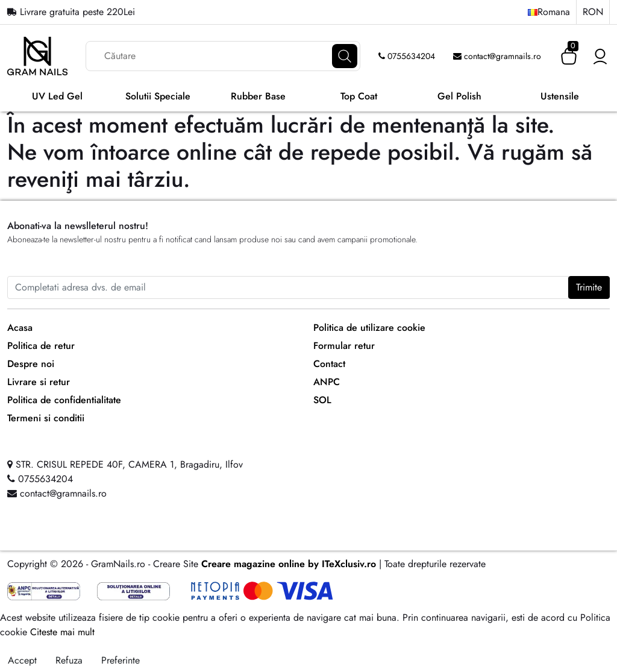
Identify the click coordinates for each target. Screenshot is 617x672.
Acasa (20, 328)
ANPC (327, 382)
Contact (329, 364)
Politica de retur (41, 346)
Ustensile (560, 96)
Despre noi (31, 364)
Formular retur (344, 346)
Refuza (69, 660)
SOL (322, 400)
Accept (22, 660)
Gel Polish (459, 96)
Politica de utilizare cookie (369, 328)
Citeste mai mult (62, 632)
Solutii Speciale (158, 96)
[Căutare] (345, 56)
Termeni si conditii (46, 418)
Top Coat (359, 96)
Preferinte (121, 660)
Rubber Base (258, 96)
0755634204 (407, 56)
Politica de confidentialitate (64, 400)
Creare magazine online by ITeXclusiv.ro (289, 564)
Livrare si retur (39, 382)
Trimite (589, 287)
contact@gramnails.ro (497, 56)
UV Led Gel (57, 96)
